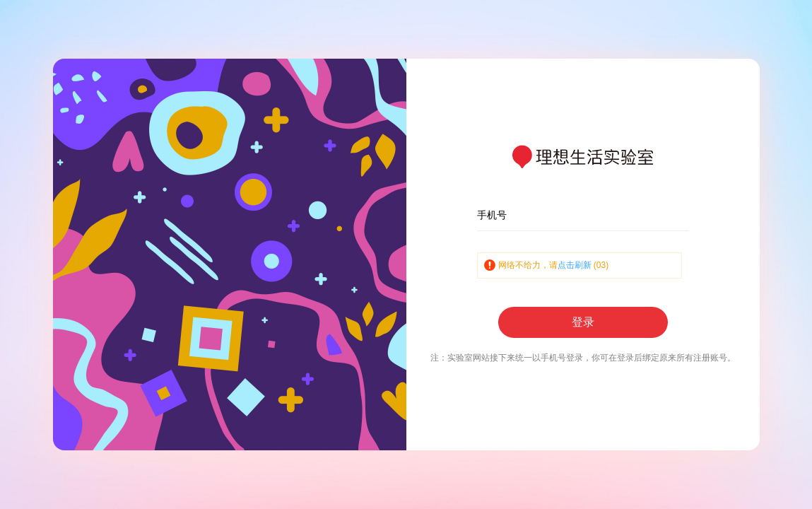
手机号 (492, 215)
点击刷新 (575, 265)
